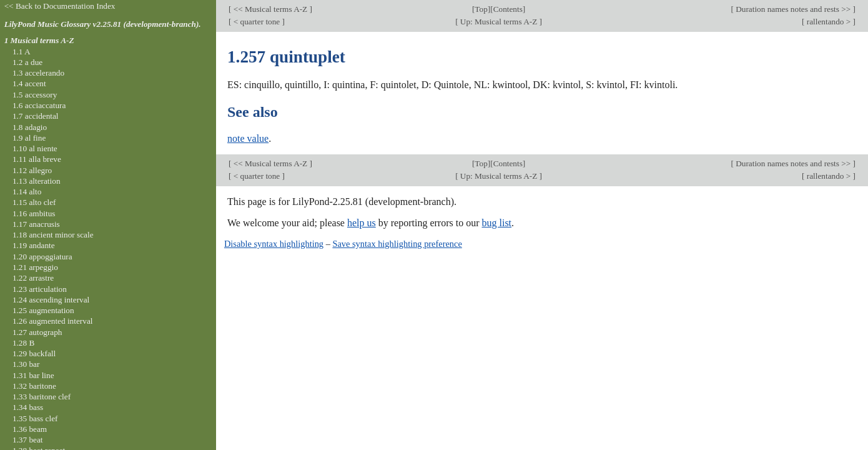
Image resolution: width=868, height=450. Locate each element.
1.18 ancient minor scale (53, 235)
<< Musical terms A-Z (270, 9)
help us (362, 223)
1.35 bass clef (35, 418)
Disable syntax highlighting (274, 244)
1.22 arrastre (33, 278)
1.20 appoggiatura (42, 257)
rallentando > (828, 22)
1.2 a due (27, 62)
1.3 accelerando (38, 73)
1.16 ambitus (34, 213)
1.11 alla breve (37, 159)
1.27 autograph (37, 332)
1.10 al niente (35, 148)
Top (481, 9)
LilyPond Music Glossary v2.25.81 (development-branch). (103, 24)
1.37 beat (28, 440)
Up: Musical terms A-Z (499, 22)
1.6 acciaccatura (39, 105)
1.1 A (22, 52)
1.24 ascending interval (51, 300)
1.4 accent (29, 83)
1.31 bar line (33, 375)
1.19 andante (34, 245)
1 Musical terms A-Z (39, 40)
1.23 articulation (40, 289)
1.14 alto (27, 192)
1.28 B (23, 343)
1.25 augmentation (43, 310)
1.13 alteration (37, 181)
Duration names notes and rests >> (793, 9)
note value (248, 138)
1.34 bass (28, 407)
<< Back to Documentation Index (60, 6)
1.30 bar (26, 364)
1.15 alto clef (34, 202)
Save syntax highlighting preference (397, 244)
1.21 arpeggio (35, 267)
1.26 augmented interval (53, 321)
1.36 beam (30, 429)
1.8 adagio (30, 127)
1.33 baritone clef (42, 397)
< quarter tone (256, 22)
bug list (496, 223)
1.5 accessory (35, 95)
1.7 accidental (36, 116)
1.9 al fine (29, 138)
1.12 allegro (32, 170)
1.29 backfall (34, 353)
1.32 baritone (34, 386)
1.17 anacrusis (36, 224)
